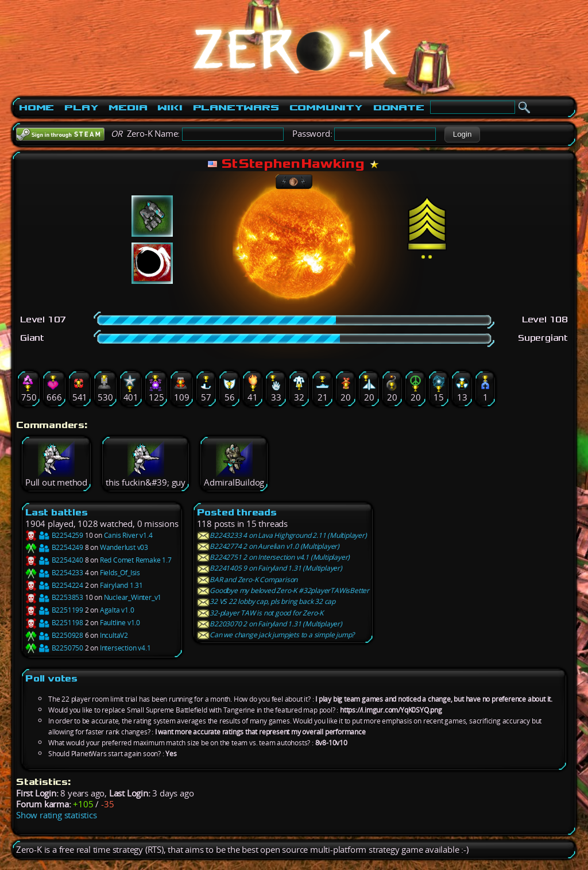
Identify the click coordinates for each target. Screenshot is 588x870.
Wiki (170, 107)
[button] (462, 134)
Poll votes (51, 678)
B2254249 (54, 547)
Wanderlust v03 (124, 547)
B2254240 (54, 560)
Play (81, 107)
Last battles (57, 512)
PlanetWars (236, 107)
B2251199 (54, 610)
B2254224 (54, 585)
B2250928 (54, 635)
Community (326, 107)
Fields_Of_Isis (120, 573)
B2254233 (54, 573)
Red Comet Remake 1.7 (136, 560)
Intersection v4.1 (125, 648)
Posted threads (237, 512)
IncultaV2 (114, 635)
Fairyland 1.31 (121, 585)
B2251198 (54, 623)
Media (128, 107)
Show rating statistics (57, 815)
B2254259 (54, 535)
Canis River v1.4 (128, 535)
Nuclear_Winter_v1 (133, 597)
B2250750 (54, 648)
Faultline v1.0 (120, 623)
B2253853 (54, 597)
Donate (399, 107)
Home (36, 107)
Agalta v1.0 (117, 610)
